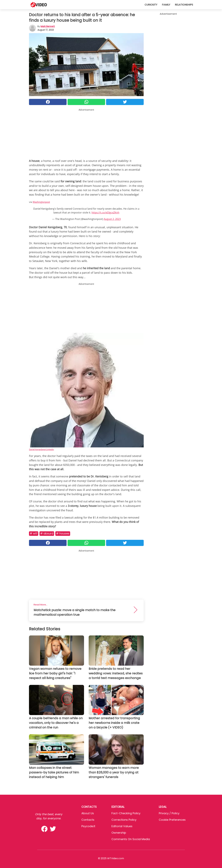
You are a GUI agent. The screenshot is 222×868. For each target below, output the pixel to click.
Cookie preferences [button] (172, 820)
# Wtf (34, 533)
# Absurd (47, 533)
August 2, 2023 (112, 219)
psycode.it (88, 826)
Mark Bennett (48, 26)
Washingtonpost (41, 202)
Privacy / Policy (169, 813)
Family (166, 5)
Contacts (88, 820)
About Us (88, 813)
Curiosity (151, 5)
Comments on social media (131, 839)
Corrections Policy (124, 820)
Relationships (184, 5)
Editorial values (122, 826)
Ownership (119, 833)
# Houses (63, 533)
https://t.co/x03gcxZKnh (105, 213)
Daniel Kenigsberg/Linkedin (41, 449)
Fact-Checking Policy (126, 813)
